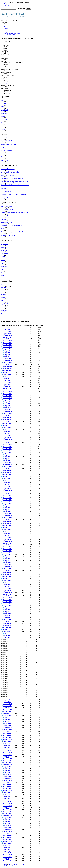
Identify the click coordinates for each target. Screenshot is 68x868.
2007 (7, 782)
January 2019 (7, 441)
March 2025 (7, 359)
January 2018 (7, 467)
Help (6, 864)
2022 (7, 415)
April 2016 (7, 512)
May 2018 (7, 459)
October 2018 (7, 449)
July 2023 (7, 402)
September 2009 (7, 739)
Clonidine (3, 188)
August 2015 (7, 529)
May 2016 (7, 510)
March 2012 (7, 616)
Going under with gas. (7, 210)
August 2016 (7, 504)
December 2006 (7, 810)
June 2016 (7, 508)
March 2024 (7, 384)
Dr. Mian (3, 123)
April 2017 (7, 486)
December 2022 (7, 417)
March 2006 (7, 827)
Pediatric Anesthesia (6, 151)
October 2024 (7, 370)
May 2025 (7, 355)
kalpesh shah (4, 110)
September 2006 (7, 816)
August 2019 (7, 427)
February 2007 (7, 804)
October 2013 (7, 576)
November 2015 (7, 523)
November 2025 (7, 343)
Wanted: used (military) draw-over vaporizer (13, 229)
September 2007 (7, 790)
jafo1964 (3, 103)
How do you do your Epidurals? (10, 172)
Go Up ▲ (21, 864)
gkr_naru (3, 291)
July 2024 (7, 376)
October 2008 (7, 763)
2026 (7, 327)
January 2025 (7, 363)
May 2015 (7, 535)
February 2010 (7, 727)
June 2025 (7, 353)
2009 (7, 731)
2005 (7, 833)
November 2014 (7, 549)
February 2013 (7, 592)
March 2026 (7, 333)
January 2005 (7, 857)
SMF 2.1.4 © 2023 (10, 866)
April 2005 (7, 851)
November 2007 (7, 786)
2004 (7, 859)
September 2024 (7, 372)
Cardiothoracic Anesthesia (8, 157)
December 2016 (7, 496)
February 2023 (7, 412)
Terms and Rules (13, 864)
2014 (7, 545)
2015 (7, 519)
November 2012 (7, 600)
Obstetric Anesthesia (7, 147)
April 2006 (7, 826)
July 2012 (7, 608)
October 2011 (7, 627)
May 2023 (7, 406)
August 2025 (7, 349)
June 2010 (7, 720)
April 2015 (7, 537)
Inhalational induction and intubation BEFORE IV (15, 195)
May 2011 (7, 637)
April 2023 (7, 408)
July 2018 (7, 455)
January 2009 (7, 755)
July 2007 (7, 794)
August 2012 (7, 606)
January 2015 (7, 543)
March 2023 (7, 410)
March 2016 (7, 514)
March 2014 (7, 565)
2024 (7, 364)
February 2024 (7, 386)
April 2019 (7, 435)
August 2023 (7, 400)
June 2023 (7, 404)
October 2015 (7, 525)
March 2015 (7, 539)
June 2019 (7, 431)
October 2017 (7, 474)
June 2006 (7, 822)
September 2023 (7, 398)
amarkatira (4, 307)
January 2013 (7, 594)
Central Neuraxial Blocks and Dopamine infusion (15, 185)
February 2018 (7, 465)
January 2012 (7, 620)
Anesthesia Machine (6, 222)
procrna (3, 129)
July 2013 (7, 582)
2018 (7, 443)
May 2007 (7, 798)
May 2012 (7, 612)
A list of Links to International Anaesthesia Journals (15, 213)
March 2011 (7, 702)
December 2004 (7, 861)
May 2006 (7, 824)
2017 (7, 468)
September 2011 (7, 629)
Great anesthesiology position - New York (13, 232)
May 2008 (7, 773)
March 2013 (7, 590)
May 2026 (7, 329)
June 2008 (7, 771)
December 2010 (7, 710)
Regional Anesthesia (7, 141)
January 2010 (7, 729)
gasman (3, 116)
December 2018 (7, 445)
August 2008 (7, 767)
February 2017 (7, 490)
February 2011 (7, 704)
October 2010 (7, 712)
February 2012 (7, 618)
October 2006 (7, 814)
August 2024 (7, 374)
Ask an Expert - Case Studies (9, 144)
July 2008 (7, 769)
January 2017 (7, 492)
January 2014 (7, 569)
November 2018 (7, 447)
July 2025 (7, 351)
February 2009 (7, 753)
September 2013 (7, 578)
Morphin (3, 219)
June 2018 (7, 457)
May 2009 (7, 747)
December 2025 (7, 341)
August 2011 (7, 631)
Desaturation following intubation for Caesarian (14, 182)
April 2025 (7, 357)
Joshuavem (7, 84)
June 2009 (7, 745)
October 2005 (7, 839)
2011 (7, 621)
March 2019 (7, 437)
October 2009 (7, 737)
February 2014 (7, 567)
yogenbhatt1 (4, 100)
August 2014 (7, 555)
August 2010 (7, 716)
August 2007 (7, 792)
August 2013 (7, 580)
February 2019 (7, 439)
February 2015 (7, 541)
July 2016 (7, 506)
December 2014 (7, 547)
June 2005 (7, 847)
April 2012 (7, 614)
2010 (7, 708)
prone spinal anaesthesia (8, 169)
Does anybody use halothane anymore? (12, 178)
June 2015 (7, 533)
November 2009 (7, 735)
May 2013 (7, 586)
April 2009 (7, 749)
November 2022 (7, 419)
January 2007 (7, 806)
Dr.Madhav (4, 276)
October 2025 (7, 345)
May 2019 (7, 433)
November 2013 (7, 574)
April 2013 (7, 588)
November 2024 (7, 368)
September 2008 (7, 765)
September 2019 (7, 425)
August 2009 (7, 741)
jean (2, 270)
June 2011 (7, 635)
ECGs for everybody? (7, 191)
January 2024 (7, 388)
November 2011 (7, 625)
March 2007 (7, 802)
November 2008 (7, 761)
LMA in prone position (7, 175)
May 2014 (7, 561)
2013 (7, 570)
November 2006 (7, 812)
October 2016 (7, 500)
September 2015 (7, 527)
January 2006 (7, 831)
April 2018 (7, 461)
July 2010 (7, 718)
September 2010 (7, 714)
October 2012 (7, 602)
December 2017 (7, 470)
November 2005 (7, 837)
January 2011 (7, 706)
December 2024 (7, 366)
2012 (7, 596)
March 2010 (7, 725)
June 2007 (7, 796)
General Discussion (6, 138)
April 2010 (7, 723)
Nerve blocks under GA (7, 206)
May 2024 (7, 380)
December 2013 (7, 572)
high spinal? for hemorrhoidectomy (11, 198)
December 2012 (7, 598)
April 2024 (7, 382)
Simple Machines (21, 866)
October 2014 (7, 551)
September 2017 (7, 476)
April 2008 (7, 775)
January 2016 (7, 518)
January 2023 (7, 414)
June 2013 (7, 584)
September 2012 (7, 604)
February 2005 (7, 855)
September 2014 (7, 553)
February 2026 (7, 335)
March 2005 (7, 853)
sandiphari (4, 113)
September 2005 (7, 841)
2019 (7, 421)
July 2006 (7, 820)
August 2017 (7, 478)
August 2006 (7, 818)
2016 (7, 494)
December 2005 (7, 835)
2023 (7, 390)
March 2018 (7, 463)
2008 (7, 757)
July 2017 (7, 480)
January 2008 (7, 780)
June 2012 (7, 610)
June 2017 (7, 482)
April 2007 (7, 800)
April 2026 (7, 331)
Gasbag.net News (6, 154)
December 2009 (7, 733)
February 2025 (7, 361)
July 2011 (7, 633)
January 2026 (7, 337)
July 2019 (7, 429)
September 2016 (7, 502)
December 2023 (7, 392)
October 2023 (7, 396)
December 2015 (7, 521)
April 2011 (7, 700)
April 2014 (7, 563)
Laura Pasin (4, 120)
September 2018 (7, 451)
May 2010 (7, 722)
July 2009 (7, 743)
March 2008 (7, 776)
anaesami (3, 126)
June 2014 (7, 559)
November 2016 (7, 498)
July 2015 (7, 531)
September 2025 (7, 347)
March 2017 (7, 488)
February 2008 (7, 778)
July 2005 (7, 845)
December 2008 (7, 759)
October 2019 (7, 423)
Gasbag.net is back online (8, 235)
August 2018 (7, 453)
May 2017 (7, 484)
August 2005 (7, 843)
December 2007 (7, 784)
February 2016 (7, 516)
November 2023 (7, 394)
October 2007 (7, 788)
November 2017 (7, 472)
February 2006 (7, 829)
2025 (7, 339)
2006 (7, 808)
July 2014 (7, 557)
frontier (3, 107)
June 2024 (7, 378)
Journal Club (4, 160)
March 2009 (7, 751)
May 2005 (7, 849)
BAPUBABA (5, 313)
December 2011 (7, 623)
